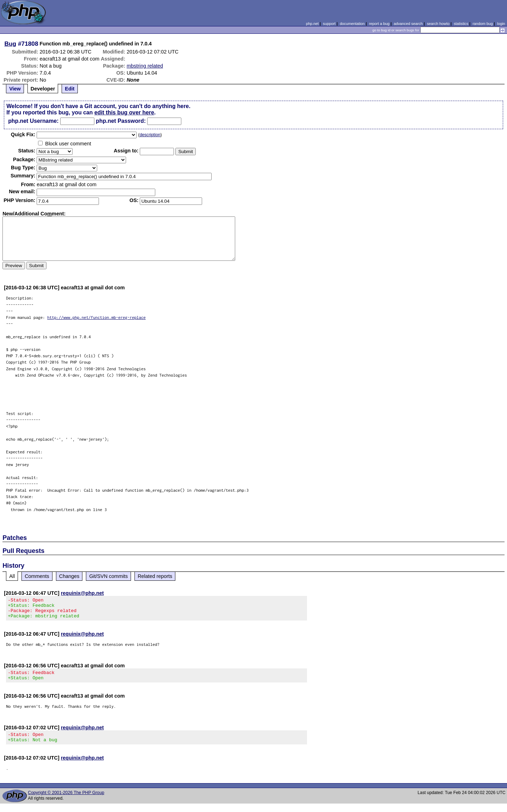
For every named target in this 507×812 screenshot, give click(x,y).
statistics (461, 24)
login (501, 24)
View (15, 89)
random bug (483, 24)
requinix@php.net (82, 593)
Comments (37, 576)
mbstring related (145, 66)
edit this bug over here (124, 112)
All (12, 576)
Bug (11, 44)
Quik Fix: (23, 134)
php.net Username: (33, 121)
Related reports (155, 576)
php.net (312, 24)
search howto (438, 24)
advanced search (408, 24)
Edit (70, 89)
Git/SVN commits (108, 576)
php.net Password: (121, 121)
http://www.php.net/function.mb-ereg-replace (96, 317)
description (150, 135)
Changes (69, 576)
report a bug (379, 24)
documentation (352, 24)
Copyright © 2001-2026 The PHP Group (66, 801)
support (329, 24)
